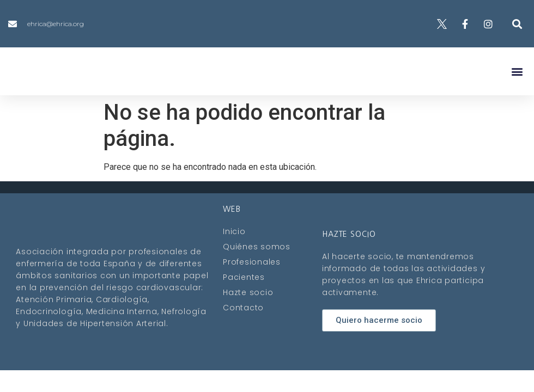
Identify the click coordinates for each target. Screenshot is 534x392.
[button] (517, 24)
